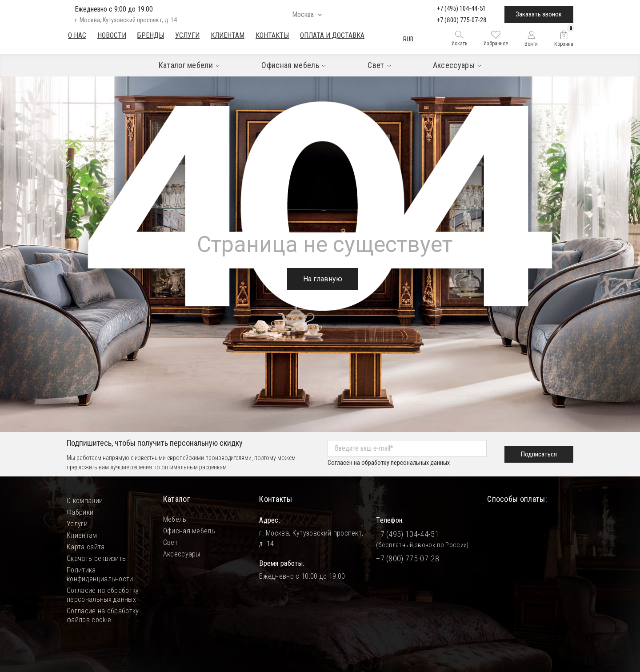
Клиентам (228, 35)
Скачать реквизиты (97, 558)
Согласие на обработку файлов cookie (103, 615)
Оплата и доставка (332, 35)
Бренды (151, 35)
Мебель (175, 519)
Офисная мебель (189, 531)
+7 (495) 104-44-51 (461, 8)
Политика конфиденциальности (100, 574)
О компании (85, 501)
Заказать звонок (539, 14)
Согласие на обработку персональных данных (103, 595)
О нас (77, 35)
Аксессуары (182, 554)
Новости (112, 35)
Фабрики (80, 512)
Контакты (272, 35)
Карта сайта (86, 547)
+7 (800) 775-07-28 (462, 20)
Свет (170, 542)
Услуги (187, 35)
